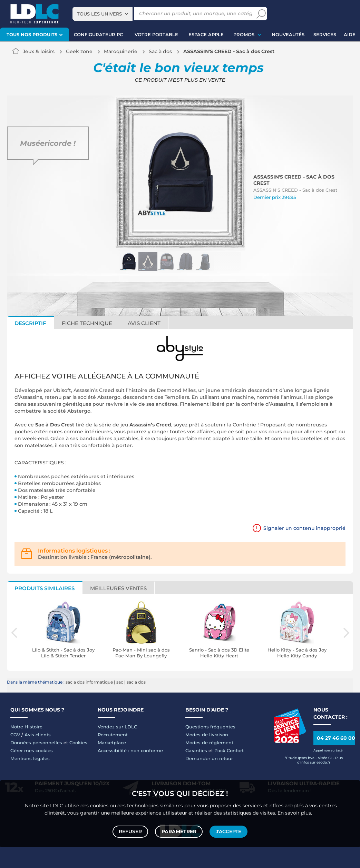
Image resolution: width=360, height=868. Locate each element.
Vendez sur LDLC (117, 727)
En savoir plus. (295, 811)
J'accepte (228, 831)
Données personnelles (36, 743)
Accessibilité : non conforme (130, 750)
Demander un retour (209, 758)
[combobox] (103, 14)
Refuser (131, 831)
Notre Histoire (26, 727)
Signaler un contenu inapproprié (304, 528)
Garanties (196, 750)
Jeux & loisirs (39, 51)
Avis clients (38, 735)
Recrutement (113, 735)
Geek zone (79, 51)
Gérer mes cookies (32, 750)
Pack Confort (229, 750)
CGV (15, 735)
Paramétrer (179, 831)
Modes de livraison (207, 735)
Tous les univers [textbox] (99, 14)
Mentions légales (30, 758)
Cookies (78, 743)
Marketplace (112, 743)
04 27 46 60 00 (336, 738)
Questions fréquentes (210, 727)
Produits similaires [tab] (45, 588)
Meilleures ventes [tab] (118, 588)
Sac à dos (160, 51)
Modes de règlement (209, 743)
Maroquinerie (121, 51)
